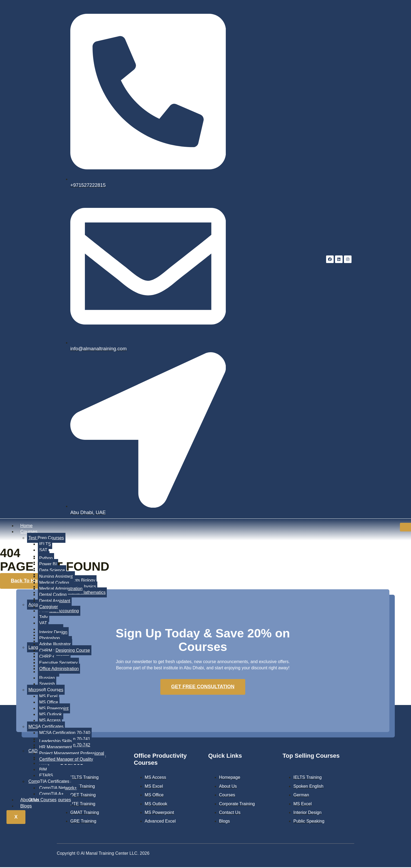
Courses (29, 532)
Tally (44, 617)
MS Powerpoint (54, 709)
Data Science (52, 571)
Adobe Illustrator (55, 645)
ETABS (46, 776)
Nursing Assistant (56, 577)
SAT (43, 551)
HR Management (56, 748)
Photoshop (50, 639)
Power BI (48, 565)
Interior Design (53, 632)
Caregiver (49, 607)
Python (46, 559)
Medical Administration (61, 589)
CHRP (45, 657)
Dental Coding (53, 595)
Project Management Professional (72, 754)
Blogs (26, 807)
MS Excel (48, 696)
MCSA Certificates (46, 727)
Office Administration (59, 669)
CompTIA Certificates (49, 782)
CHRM (46, 651)
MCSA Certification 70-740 (65, 733)
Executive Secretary (58, 663)
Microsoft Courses (46, 690)
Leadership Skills (56, 742)
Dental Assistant (55, 601)
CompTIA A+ (51, 794)
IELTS (45, 545)
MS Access (50, 721)
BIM (43, 770)
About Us (30, 800)
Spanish (47, 684)
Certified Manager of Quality (66, 760)
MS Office (49, 703)
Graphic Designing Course (65, 651)
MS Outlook (51, 715)
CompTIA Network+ (58, 788)
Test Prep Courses (46, 538)
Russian (47, 678)
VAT (43, 623)
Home (26, 526)
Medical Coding (54, 583)
